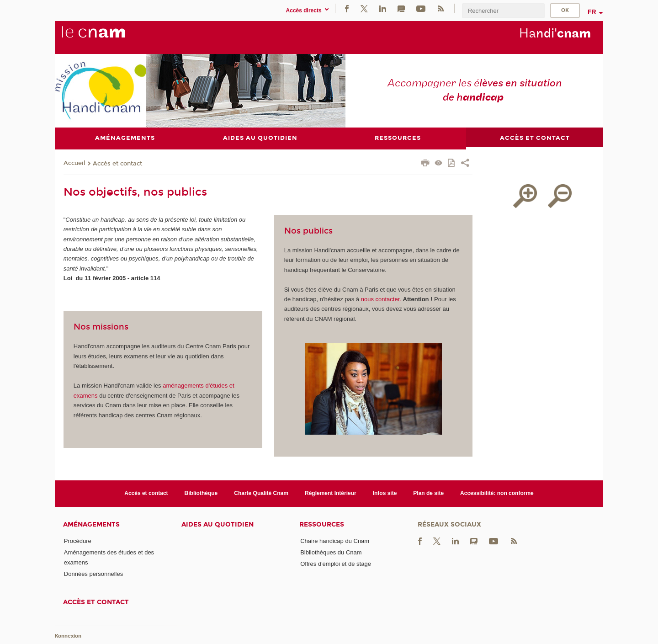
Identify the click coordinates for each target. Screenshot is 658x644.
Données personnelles (93, 574)
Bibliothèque (201, 493)
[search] (503, 11)
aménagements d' (186, 386)
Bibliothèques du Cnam (331, 552)
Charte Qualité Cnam (261, 493)
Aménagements (91, 524)
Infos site (385, 493)
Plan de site (428, 493)
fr (592, 12)
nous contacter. (381, 299)
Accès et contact (117, 164)
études (220, 386)
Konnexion (68, 636)
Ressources (322, 524)
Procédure (78, 541)
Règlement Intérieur (331, 493)
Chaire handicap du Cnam (335, 541)
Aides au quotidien (218, 524)
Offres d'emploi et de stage (336, 564)
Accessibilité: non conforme (497, 493)
